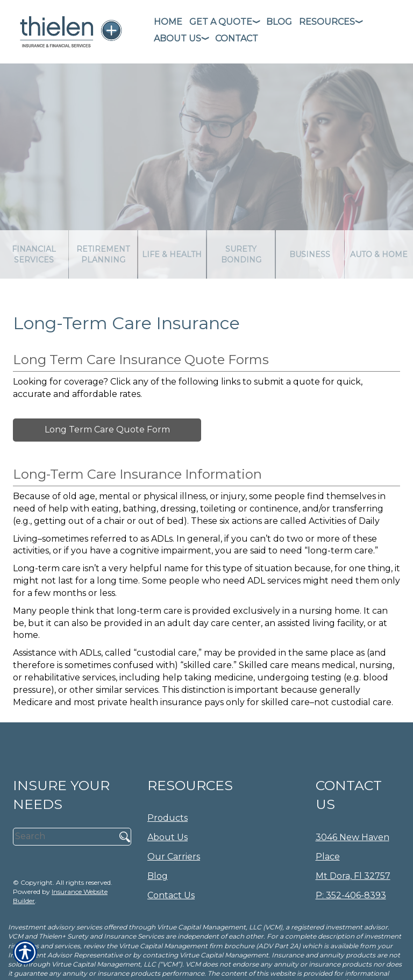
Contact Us (171, 895)
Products (168, 818)
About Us (168, 837)
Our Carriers (174, 857)
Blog (158, 876)
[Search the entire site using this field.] (63, 836)
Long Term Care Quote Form (107, 429)
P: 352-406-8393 (351, 895)
